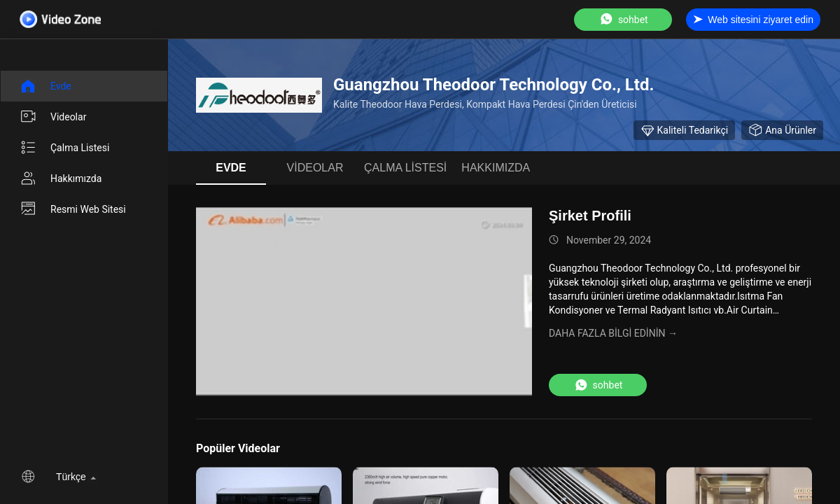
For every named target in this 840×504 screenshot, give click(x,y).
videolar (53, 117)
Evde (45, 86)
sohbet (623, 19)
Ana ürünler (782, 130)
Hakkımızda (61, 178)
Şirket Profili (590, 216)
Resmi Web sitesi (73, 209)
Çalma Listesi (64, 148)
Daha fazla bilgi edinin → (613, 333)
